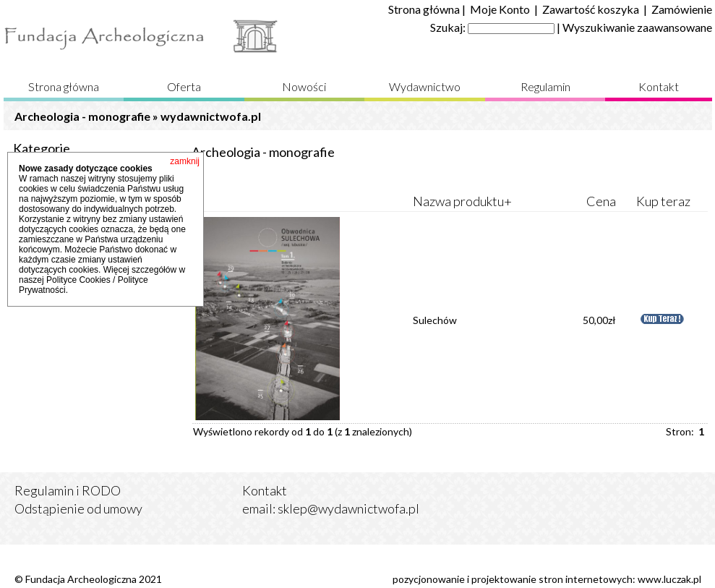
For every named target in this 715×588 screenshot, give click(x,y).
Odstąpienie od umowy (78, 508)
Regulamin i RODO (68, 490)
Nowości (304, 86)
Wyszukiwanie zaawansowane (637, 27)
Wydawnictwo (425, 86)
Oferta (184, 86)
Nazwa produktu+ (462, 201)
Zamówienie (682, 9)
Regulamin (545, 86)
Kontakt (659, 86)
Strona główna (424, 9)
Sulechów (435, 320)
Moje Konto (500, 9)
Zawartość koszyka (591, 9)
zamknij (185, 161)
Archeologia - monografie (82, 116)
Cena (601, 201)
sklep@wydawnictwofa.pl (348, 508)
